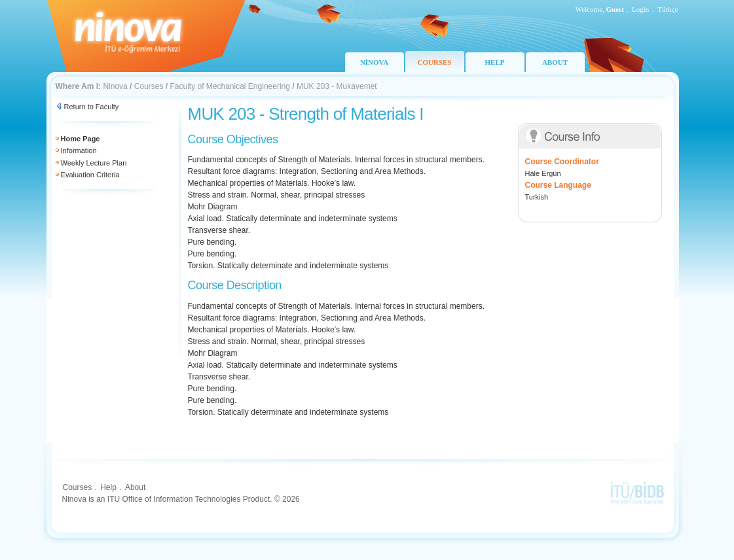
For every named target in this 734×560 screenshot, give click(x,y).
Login (640, 9)
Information (79, 150)
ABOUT (555, 62)
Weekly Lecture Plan (94, 163)
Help (108, 487)
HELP (495, 62)
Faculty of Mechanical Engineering (229, 86)
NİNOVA (374, 62)
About (135, 487)
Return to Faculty (92, 107)
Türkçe (668, 9)
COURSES (435, 62)
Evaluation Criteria (90, 175)
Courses (149, 86)
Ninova (115, 86)
